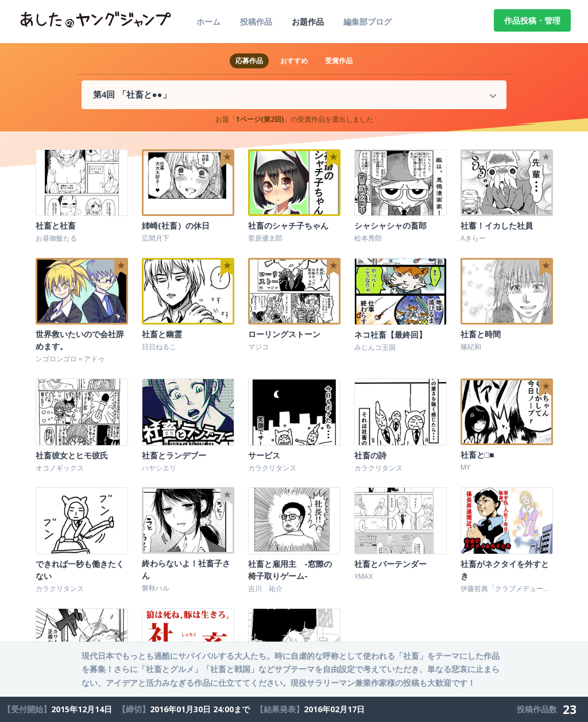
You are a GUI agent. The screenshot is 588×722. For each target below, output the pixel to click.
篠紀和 (471, 347)
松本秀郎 (368, 238)
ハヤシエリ (159, 467)
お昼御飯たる (56, 238)
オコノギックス (60, 467)
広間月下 (156, 238)
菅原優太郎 (265, 238)
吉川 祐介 (265, 587)
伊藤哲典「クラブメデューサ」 (509, 587)
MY (465, 467)
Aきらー (473, 238)
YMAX (363, 575)
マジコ (258, 347)
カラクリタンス (272, 467)
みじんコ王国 (375, 347)
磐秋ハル (156, 587)
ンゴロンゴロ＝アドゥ (70, 359)
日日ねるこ (159, 347)
